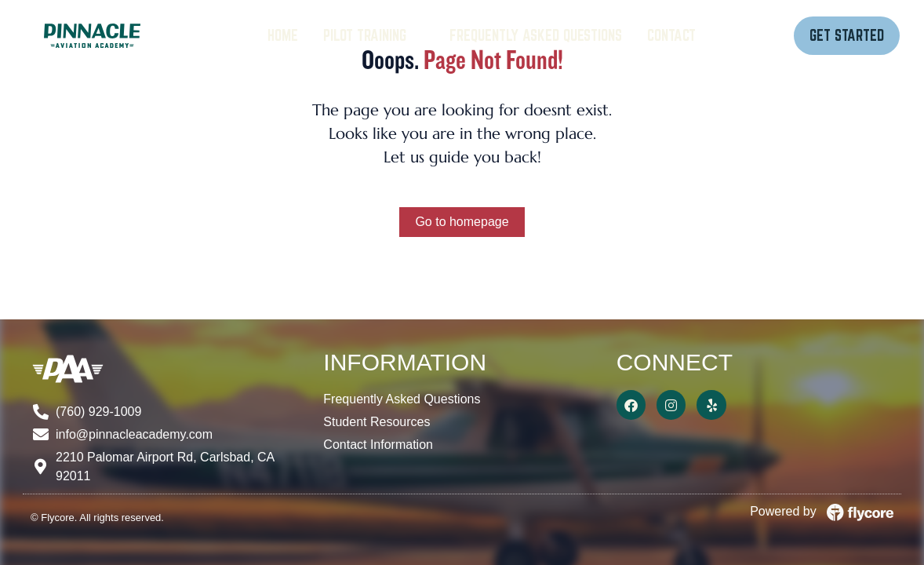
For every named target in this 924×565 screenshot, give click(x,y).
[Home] (283, 36)
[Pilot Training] (374, 36)
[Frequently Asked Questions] (536, 36)
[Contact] (671, 36)
